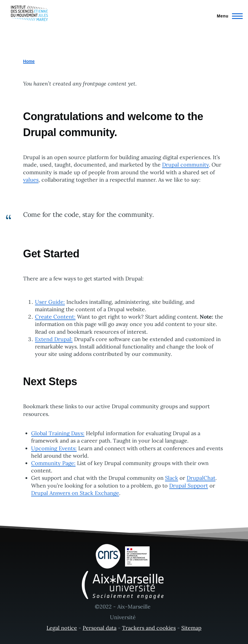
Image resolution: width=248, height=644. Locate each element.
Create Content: (55, 317)
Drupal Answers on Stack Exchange (75, 493)
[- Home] (29, 13)
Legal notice (62, 628)
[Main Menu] (228, 16)
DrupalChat (201, 478)
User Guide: (50, 302)
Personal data (100, 628)
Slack (172, 478)
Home (29, 61)
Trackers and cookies (149, 628)
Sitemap (191, 628)
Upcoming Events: (54, 448)
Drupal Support (189, 486)
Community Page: (53, 463)
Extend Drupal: (54, 339)
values (31, 180)
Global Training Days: (58, 433)
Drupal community (185, 165)
